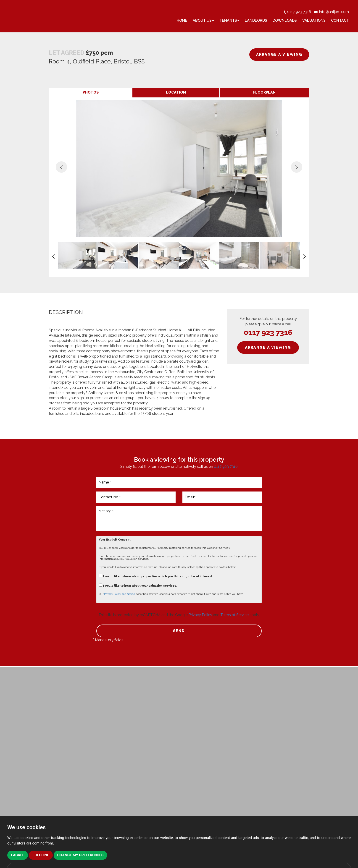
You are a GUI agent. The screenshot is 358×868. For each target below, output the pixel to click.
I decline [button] (41, 855)
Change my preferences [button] (80, 855)
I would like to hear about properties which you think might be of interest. (156, 576)
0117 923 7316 (268, 332)
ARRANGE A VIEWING (279, 54)
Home (182, 20)
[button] (61, 167)
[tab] (91, 93)
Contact (340, 20)
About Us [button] (203, 20)
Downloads (285, 20)
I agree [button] (18, 855)
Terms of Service (234, 615)
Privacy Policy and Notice (120, 594)
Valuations (314, 20)
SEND (179, 631)
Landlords (256, 20)
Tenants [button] (229, 20)
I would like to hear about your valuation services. (138, 585)
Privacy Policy (200, 615)
